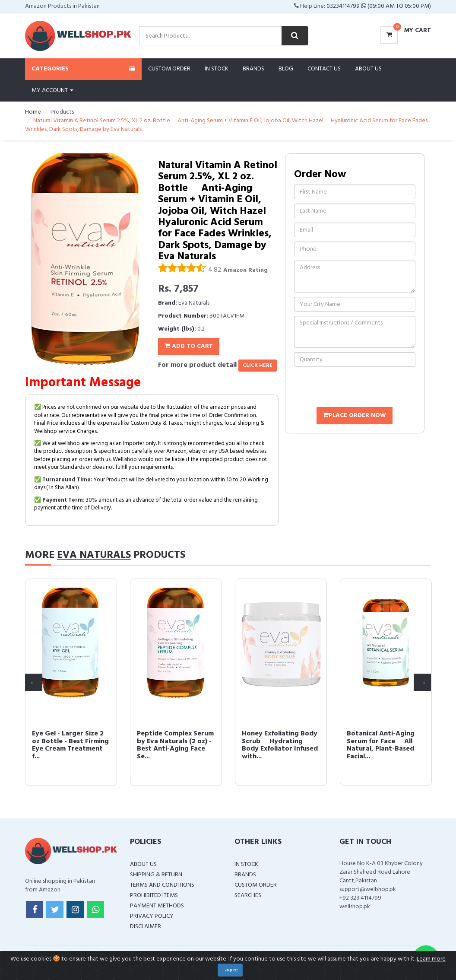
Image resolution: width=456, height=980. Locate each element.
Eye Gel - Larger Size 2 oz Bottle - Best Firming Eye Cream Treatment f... (70, 745)
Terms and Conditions (162, 885)
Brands (253, 69)
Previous (34, 682)
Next (422, 682)
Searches (248, 896)
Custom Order (169, 69)
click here (258, 366)
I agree (230, 970)
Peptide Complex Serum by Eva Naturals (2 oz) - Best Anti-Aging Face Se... (175, 745)
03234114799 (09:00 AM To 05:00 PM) (379, 6)
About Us (368, 69)
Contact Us (324, 69)
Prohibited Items (154, 896)
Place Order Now (355, 415)
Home (33, 112)
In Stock (217, 69)
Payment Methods (157, 906)
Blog (286, 69)
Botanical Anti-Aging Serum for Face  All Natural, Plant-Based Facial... (381, 745)
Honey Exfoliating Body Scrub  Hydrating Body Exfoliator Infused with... (280, 745)
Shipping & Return (156, 875)
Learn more (431, 959)
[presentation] (360, 388)
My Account (52, 91)
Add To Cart (189, 346)
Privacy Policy (152, 916)
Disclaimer (146, 927)
